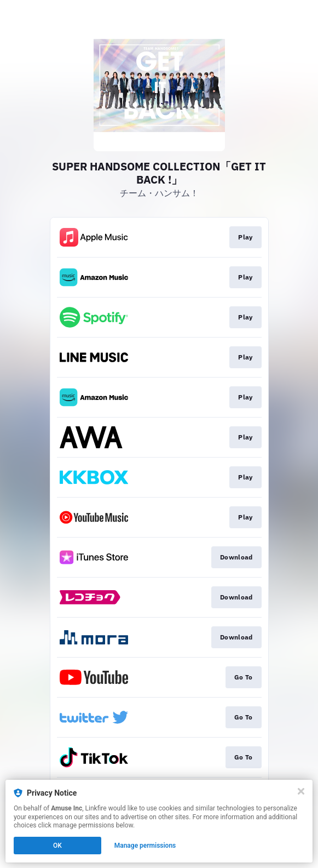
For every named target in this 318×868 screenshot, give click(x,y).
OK (57, 846)
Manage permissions (145, 846)
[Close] (301, 791)
